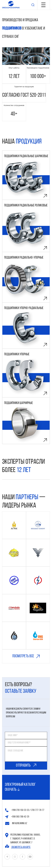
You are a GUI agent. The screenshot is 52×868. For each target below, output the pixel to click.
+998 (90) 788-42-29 (17, 817)
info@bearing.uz (16, 823)
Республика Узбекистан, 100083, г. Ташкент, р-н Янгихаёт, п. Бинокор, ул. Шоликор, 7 (23, 838)
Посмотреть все (26, 659)
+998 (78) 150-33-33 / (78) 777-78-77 (25, 810)
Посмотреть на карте (18, 847)
